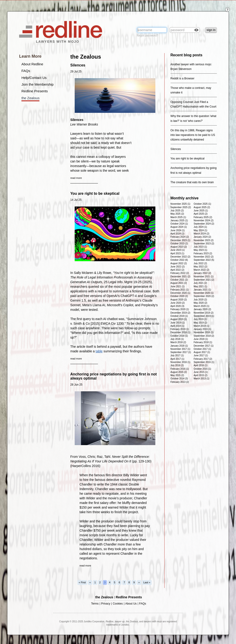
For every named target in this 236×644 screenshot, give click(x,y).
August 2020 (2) (179, 300)
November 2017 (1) (180, 349)
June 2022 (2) (178, 267)
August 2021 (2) (179, 283)
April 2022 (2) (177, 270)
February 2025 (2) (203, 217)
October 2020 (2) (179, 296)
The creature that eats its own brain (192, 182)
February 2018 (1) (203, 342)
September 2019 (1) (204, 316)
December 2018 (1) (180, 332)
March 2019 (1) (201, 326)
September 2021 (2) (204, 280)
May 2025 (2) (177, 214)
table (99, 351)
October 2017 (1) (202, 349)
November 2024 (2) (204, 220)
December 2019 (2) (180, 313)
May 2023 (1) (200, 250)
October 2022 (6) (179, 260)
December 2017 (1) (204, 346)
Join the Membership (37, 84)
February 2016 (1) (180, 369)
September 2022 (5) (204, 260)
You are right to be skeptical (95, 193)
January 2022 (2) (202, 273)
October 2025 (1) (202, 204)
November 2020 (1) (204, 293)
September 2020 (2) (204, 296)
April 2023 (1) (177, 253)
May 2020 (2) (200, 303)
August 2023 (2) (179, 247)
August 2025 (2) (202, 207)
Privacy (106, 604)
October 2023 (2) (179, 244)
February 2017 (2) (203, 359)
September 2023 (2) (204, 244)
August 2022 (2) (179, 263)
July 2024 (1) (200, 227)
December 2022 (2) (180, 257)
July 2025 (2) (177, 211)
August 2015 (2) (179, 372)
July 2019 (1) (200, 319)
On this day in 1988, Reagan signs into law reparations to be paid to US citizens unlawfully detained (193, 135)
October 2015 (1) (202, 369)
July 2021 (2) (200, 283)
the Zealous (30, 98)
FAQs (26, 71)
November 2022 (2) (204, 257)
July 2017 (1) (177, 355)
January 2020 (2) (202, 309)
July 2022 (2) (200, 263)
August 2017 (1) (202, 352)
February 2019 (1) (180, 329)
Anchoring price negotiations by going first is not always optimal (114, 376)
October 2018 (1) (179, 336)
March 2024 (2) (201, 234)
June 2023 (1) (178, 250)
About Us (131, 604)
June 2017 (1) (201, 355)
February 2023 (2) (203, 253)
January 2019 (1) (202, 329)
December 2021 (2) (180, 277)
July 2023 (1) (200, 247)
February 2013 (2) (180, 382)
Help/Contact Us (34, 78)
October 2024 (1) (179, 224)
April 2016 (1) (201, 365)
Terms (95, 604)
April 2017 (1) (177, 359)
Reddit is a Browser (183, 78)
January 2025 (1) (179, 220)
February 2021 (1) (180, 290)
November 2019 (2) (204, 313)
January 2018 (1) (179, 346)
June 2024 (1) (178, 230)
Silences (78, 65)
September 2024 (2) (204, 224)
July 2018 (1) (177, 339)
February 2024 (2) (180, 237)
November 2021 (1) (204, 277)
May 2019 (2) (200, 323)
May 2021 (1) (200, 286)
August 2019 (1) (179, 319)
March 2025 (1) (178, 217)
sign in (211, 30)
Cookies (118, 604)
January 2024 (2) (202, 237)
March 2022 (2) (201, 270)
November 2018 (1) (204, 332)
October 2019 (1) (179, 316)
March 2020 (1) (201, 306)
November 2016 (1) (180, 362)
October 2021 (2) (179, 280)
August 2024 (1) (179, 227)
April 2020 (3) (177, 306)
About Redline (32, 64)
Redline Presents (35, 91)
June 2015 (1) (201, 372)
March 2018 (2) (178, 342)
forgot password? (147, 36)
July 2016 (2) (177, 365)
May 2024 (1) (200, 230)
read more (76, 178)
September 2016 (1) (204, 362)
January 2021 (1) (202, 290)
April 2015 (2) (201, 375)
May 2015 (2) (177, 375)
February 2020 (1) (180, 309)
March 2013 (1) (201, 379)
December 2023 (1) (180, 240)
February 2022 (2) (180, 273)
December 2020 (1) (180, 293)
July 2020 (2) (200, 300)
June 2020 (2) (178, 303)
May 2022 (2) (200, 267)
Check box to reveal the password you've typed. (196, 30)
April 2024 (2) (177, 234)
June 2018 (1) (201, 339)
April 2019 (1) (177, 326)
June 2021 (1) (178, 286)
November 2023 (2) (204, 240)
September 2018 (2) (204, 336)
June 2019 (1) (178, 323)
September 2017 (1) (181, 352)
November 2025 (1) (180, 204)
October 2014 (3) (179, 379)
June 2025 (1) (201, 211)
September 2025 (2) (181, 207)
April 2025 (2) (201, 214)
